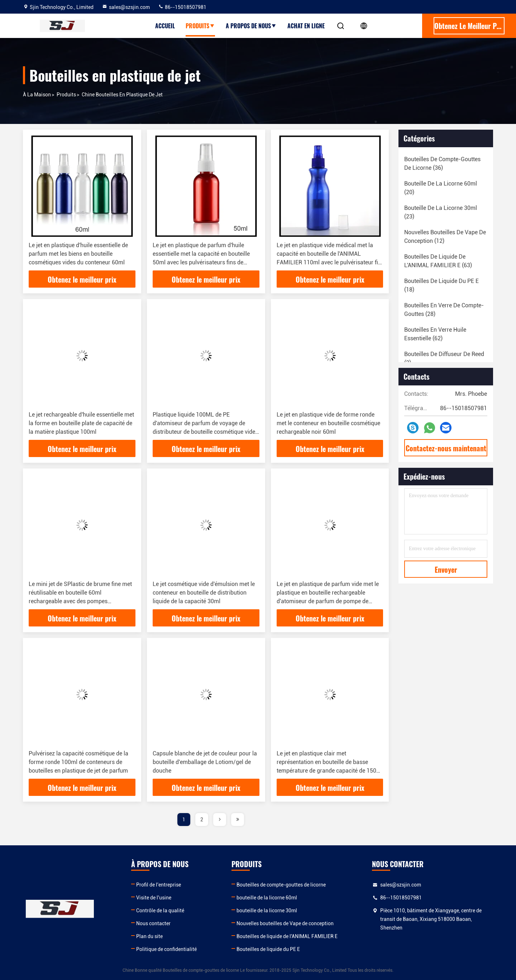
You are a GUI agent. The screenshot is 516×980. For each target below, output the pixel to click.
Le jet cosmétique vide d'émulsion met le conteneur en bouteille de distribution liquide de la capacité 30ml (204, 593)
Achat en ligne (306, 26)
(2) (444, 358)
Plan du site (149, 936)
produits (200, 26)
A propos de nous (251, 26)
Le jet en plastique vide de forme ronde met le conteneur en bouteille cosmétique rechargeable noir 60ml (328, 423)
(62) (435, 334)
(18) (441, 285)
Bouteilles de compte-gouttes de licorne (281, 885)
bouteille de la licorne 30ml (267, 911)
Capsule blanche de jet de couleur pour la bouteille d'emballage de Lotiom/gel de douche (205, 762)
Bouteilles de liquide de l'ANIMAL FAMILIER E (287, 936)
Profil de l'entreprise (159, 885)
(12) (445, 237)
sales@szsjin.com (126, 7)
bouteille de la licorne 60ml (267, 898)
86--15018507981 (182, 7)
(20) (441, 188)
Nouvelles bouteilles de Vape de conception (285, 923)
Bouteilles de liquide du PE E (268, 949)
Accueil (165, 26)
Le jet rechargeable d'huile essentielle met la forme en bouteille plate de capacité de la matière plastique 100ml (81, 423)
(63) (438, 261)
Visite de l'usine (154, 898)
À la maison (37, 95)
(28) (444, 310)
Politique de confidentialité (166, 949)
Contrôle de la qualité (160, 911)
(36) (442, 164)
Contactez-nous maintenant (446, 448)
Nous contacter (153, 923)
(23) (441, 212)
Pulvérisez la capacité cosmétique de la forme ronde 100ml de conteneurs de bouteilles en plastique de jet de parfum (78, 762)
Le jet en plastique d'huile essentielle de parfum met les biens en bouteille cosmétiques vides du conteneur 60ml (78, 254)
